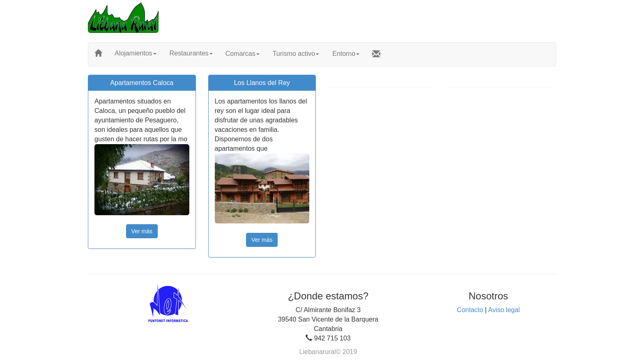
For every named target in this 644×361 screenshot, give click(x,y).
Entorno (346, 54)
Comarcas (243, 54)
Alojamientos (136, 53)
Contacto (470, 310)
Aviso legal (504, 310)
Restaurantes (191, 53)
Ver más (142, 231)
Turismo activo (296, 54)
